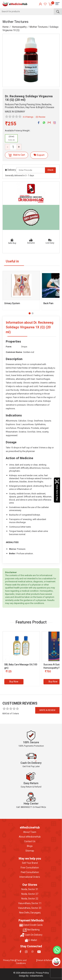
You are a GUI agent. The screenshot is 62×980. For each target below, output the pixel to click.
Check (50, 170)
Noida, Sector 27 (30, 894)
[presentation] (6, 660)
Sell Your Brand (30, 863)
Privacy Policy (9, 960)
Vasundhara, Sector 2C (30, 908)
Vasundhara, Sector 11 (30, 903)
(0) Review (41, 117)
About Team (30, 832)
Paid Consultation (30, 872)
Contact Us (30, 842)
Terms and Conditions (21, 962)
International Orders (30, 877)
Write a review (47, 710)
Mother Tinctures (39, 27)
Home (6, 27)
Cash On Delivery (31, 935)
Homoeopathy (19, 27)
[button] (30, 313)
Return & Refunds (45, 960)
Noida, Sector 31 (30, 889)
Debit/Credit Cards (31, 925)
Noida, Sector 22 (30, 899)
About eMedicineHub (30, 837)
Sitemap (30, 851)
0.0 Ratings (28, 117)
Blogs (30, 846)
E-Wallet (31, 940)
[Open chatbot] (56, 962)
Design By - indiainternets (31, 976)
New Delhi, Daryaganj (30, 913)
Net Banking (31, 930)
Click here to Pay (57, 490)
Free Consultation (30, 868)
